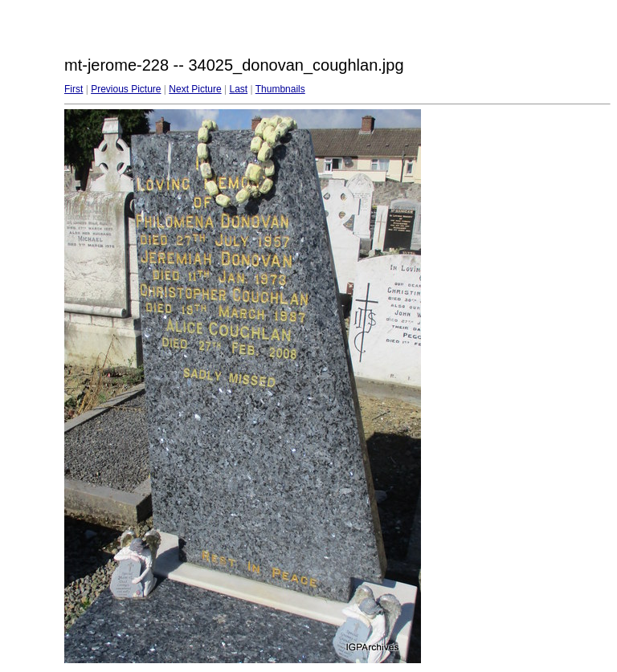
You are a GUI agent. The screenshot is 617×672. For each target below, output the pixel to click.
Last (238, 89)
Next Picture (195, 89)
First (74, 89)
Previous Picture (126, 89)
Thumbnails (280, 89)
